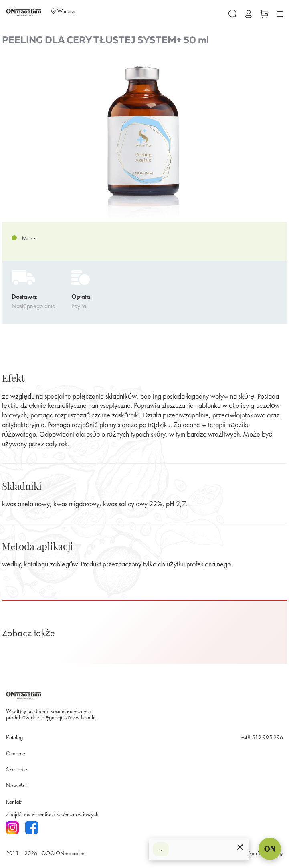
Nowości (16, 786)
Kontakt (14, 802)
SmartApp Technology (259, 854)
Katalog (14, 738)
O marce (16, 754)
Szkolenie (17, 770)
